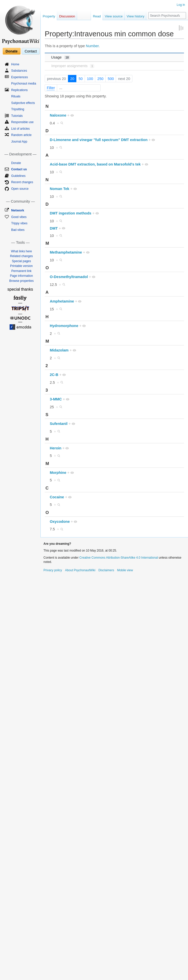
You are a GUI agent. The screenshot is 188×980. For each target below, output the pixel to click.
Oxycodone (60, 522)
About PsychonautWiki (80, 570)
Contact (31, 51)
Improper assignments (73, 66)
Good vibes (19, 217)
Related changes (21, 256)
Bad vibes (18, 230)
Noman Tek (60, 189)
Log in (181, 5)
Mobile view (125, 570)
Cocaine (57, 497)
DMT (54, 228)
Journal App (19, 142)
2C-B (54, 375)
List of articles (20, 129)
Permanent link (21, 271)
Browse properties (21, 281)
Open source (20, 189)
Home (15, 64)
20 (72, 79)
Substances (19, 71)
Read (97, 16)
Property (49, 16)
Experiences (19, 77)
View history (135, 16)
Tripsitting (18, 109)
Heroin (56, 448)
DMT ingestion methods (70, 213)
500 (111, 79)
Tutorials (17, 116)
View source (114, 16)
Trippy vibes (19, 223)
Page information (21, 276)
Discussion (67, 16)
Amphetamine (62, 301)
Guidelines (18, 176)
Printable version (21, 266)
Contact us (19, 169)
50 (81, 79)
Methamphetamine (66, 252)
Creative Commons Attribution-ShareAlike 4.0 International (119, 558)
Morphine (58, 473)
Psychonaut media (24, 84)
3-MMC (56, 399)
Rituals (16, 96)
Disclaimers (106, 570)
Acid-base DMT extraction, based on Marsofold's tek (95, 164)
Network (18, 210)
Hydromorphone (64, 326)
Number (92, 46)
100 (90, 79)
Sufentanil (59, 424)
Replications (19, 90)
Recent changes (22, 182)
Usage (61, 57)
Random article (21, 135)
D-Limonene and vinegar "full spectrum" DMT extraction (99, 140)
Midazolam (59, 350)
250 (100, 79)
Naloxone (58, 115)
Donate (11, 51)
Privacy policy (53, 570)
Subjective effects (23, 103)
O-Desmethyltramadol (69, 277)
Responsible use (22, 122)
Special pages (21, 261)
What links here (21, 251)
